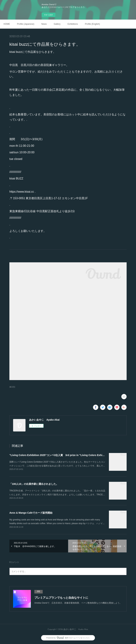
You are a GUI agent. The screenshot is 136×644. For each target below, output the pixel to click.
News (44, 24)
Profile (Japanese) (26, 24)
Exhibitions (73, 24)
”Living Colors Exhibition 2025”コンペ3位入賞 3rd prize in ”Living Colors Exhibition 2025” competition (70, 455)
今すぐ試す (49, 15)
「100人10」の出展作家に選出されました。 (34, 484)
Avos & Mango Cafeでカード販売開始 (31, 513)
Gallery (57, 24)
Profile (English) (92, 24)
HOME (7, 24)
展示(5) (12, 387)
